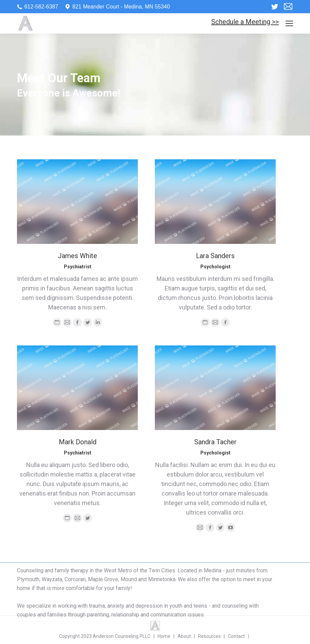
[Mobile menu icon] (289, 23)
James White (77, 256)
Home (267, 85)
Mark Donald (78, 442)
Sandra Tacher (215, 442)
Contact (236, 636)
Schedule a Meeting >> (245, 22)
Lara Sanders (215, 256)
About (184, 636)
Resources (209, 636)
